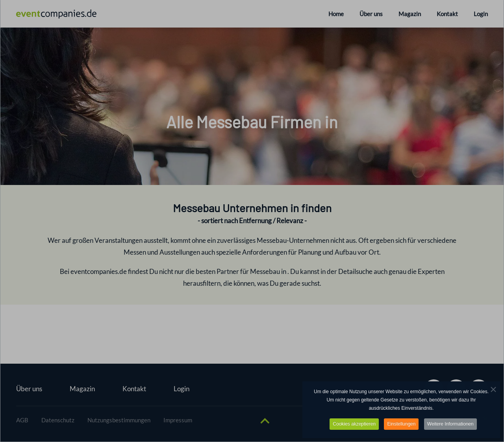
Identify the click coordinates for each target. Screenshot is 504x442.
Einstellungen (401, 425)
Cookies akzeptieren (354, 425)
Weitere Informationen (450, 425)
